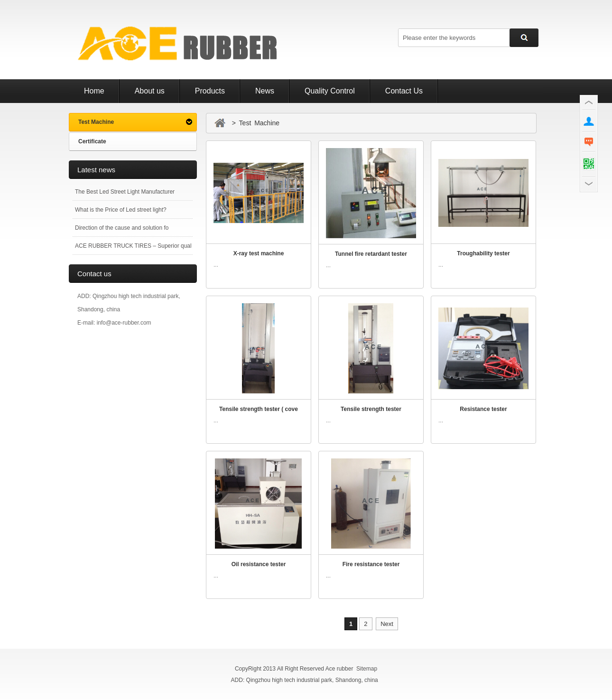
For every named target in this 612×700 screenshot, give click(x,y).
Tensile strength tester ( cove (259, 409)
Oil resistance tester (259, 564)
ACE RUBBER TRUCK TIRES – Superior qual (133, 246)
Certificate (92, 141)
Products (210, 91)
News (265, 91)
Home (94, 91)
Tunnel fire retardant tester (371, 254)
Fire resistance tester (371, 564)
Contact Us (404, 91)
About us (150, 91)
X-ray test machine (259, 253)
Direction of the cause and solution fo (122, 228)
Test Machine (96, 122)
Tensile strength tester (371, 409)
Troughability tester (483, 253)
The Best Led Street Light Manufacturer (125, 192)
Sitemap (367, 669)
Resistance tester (483, 409)
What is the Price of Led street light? (121, 210)
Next (387, 624)
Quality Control (330, 91)
